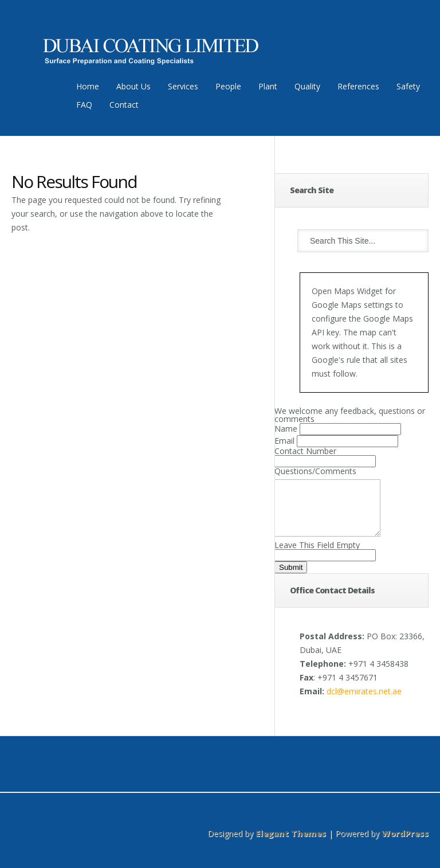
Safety (408, 86)
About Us (133, 86)
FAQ (84, 105)
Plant (268, 86)
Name (286, 429)
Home (88, 86)
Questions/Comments (315, 471)
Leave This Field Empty (317, 555)
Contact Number (305, 451)
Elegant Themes (291, 844)
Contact (124, 105)
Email (284, 441)
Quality (307, 86)
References (358, 86)
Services (183, 86)
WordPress (405, 844)
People (228, 86)
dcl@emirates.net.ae (364, 701)
